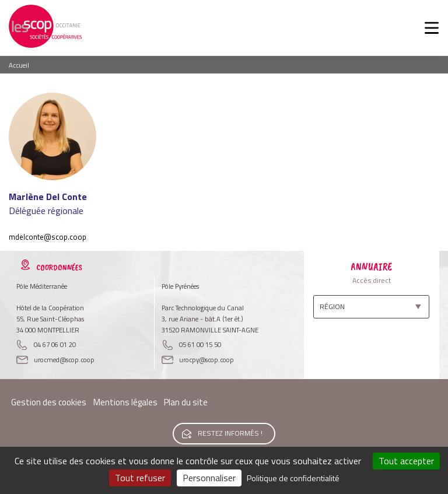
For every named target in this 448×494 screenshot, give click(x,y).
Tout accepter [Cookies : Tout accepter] (406, 461)
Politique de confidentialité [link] (293, 478)
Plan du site (186, 402)
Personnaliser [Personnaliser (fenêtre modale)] (209, 478)
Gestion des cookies (49, 402)
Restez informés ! (230, 433)
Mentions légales (125, 402)
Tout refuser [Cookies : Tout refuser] (140, 478)
